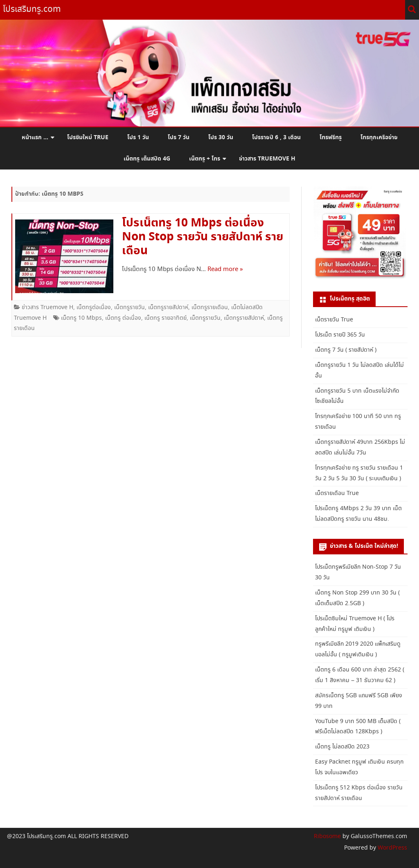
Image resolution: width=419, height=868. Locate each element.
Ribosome (327, 836)
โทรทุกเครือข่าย (379, 138)
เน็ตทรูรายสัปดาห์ (168, 307)
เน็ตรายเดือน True (337, 493)
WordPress (392, 848)
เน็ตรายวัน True (334, 320)
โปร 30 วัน (221, 138)
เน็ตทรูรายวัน (130, 307)
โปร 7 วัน (179, 138)
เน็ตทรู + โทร (205, 159)
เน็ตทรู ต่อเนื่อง (123, 318)
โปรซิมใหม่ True (88, 138)
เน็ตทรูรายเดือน (210, 307)
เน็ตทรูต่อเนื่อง (94, 307)
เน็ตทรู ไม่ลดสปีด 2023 (342, 747)
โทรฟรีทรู (331, 138)
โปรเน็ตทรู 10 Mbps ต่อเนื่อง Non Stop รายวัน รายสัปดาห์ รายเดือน (203, 237)
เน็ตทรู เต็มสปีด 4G (147, 159)
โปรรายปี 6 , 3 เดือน (276, 138)
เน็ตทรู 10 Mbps (81, 318)
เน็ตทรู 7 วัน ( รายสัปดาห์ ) (346, 350)
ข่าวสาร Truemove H (267, 159)
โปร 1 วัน (138, 138)
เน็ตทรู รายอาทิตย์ (166, 318)
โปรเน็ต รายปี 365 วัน (340, 335)
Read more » (225, 269)
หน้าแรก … (35, 138)
